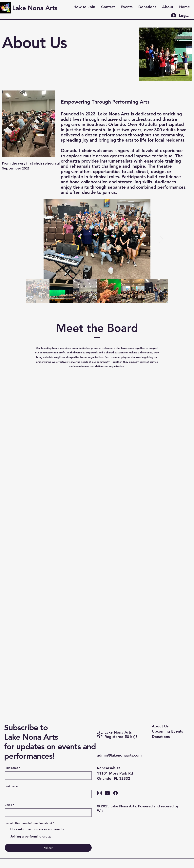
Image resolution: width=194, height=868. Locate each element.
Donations (161, 737)
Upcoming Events (167, 731)
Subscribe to (26, 727)
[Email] (47, 813)
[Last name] (47, 794)
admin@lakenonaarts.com (119, 755)
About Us (160, 726)
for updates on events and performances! (50, 751)
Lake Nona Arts (32, 737)
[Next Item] (161, 239)
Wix (101, 811)
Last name (11, 786)
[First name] (47, 776)
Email (9, 805)
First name (12, 768)
